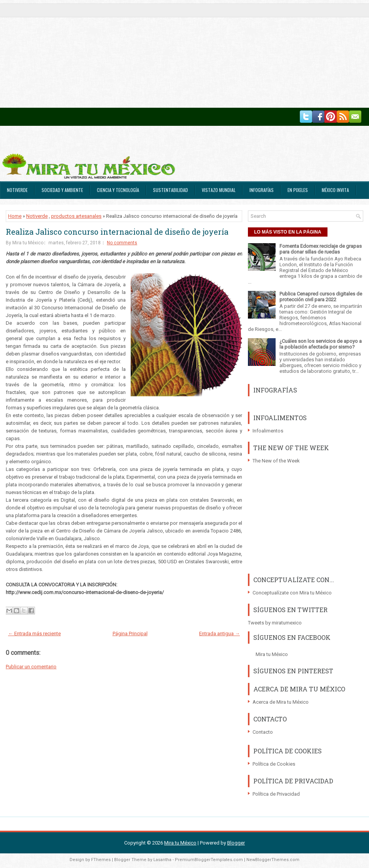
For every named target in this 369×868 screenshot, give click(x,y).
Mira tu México (272, 654)
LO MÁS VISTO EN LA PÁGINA (288, 232)
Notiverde (17, 190)
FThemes (101, 860)
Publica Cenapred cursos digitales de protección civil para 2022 (321, 297)
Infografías (262, 190)
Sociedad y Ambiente (62, 190)
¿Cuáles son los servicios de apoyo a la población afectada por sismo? (321, 344)
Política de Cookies (274, 764)
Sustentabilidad (170, 190)
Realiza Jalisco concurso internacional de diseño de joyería (117, 232)
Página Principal (130, 633)
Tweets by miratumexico (275, 623)
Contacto (263, 732)
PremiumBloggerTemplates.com (209, 860)
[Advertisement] (179, 54)
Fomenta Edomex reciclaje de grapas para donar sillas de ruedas (321, 249)
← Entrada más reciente (34, 633)
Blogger (236, 843)
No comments (122, 243)
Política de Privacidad (276, 794)
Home (15, 216)
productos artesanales (76, 216)
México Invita (335, 190)
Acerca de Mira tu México (281, 702)
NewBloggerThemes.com (273, 860)
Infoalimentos (268, 431)
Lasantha (162, 860)
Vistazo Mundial (219, 190)
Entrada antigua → (219, 633)
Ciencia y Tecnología (118, 190)
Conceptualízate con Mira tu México (292, 593)
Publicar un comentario (31, 667)
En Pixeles (298, 190)
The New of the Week (276, 461)
